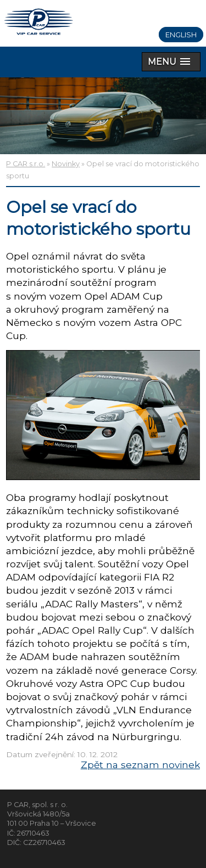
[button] (171, 62)
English (181, 35)
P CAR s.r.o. (26, 164)
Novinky (66, 164)
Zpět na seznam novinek (140, 765)
